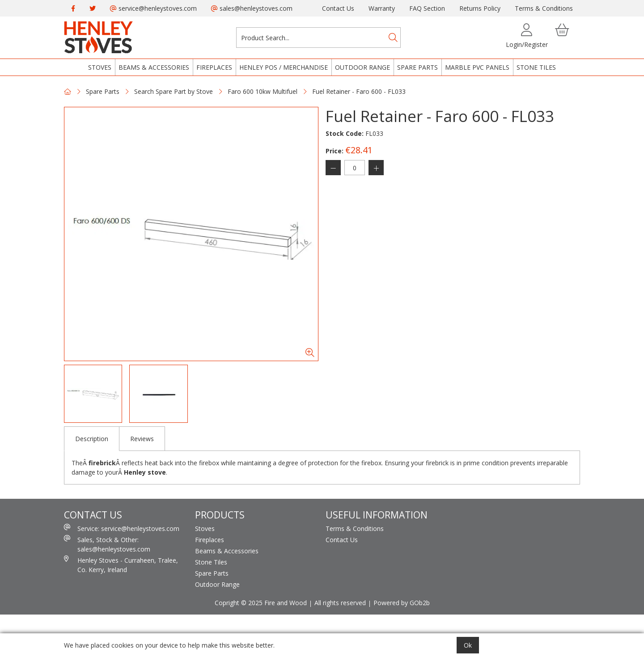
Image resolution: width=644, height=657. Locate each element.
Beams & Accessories (154, 67)
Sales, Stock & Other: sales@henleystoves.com (107, 544)
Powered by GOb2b (402, 603)
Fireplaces (214, 67)
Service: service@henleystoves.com (122, 528)
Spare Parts (417, 67)
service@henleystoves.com (153, 8)
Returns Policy (480, 8)
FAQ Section (427, 8)
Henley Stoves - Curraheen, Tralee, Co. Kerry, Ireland (121, 565)
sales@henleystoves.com (252, 8)
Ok (468, 645)
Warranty (382, 8)
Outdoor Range (362, 67)
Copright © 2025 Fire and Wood (261, 603)
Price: (335, 151)
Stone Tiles (536, 67)
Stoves (100, 67)
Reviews (142, 439)
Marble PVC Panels (477, 67)
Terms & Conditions (544, 8)
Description (92, 439)
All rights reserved (340, 603)
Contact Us (338, 8)
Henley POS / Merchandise (284, 67)
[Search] (393, 38)
